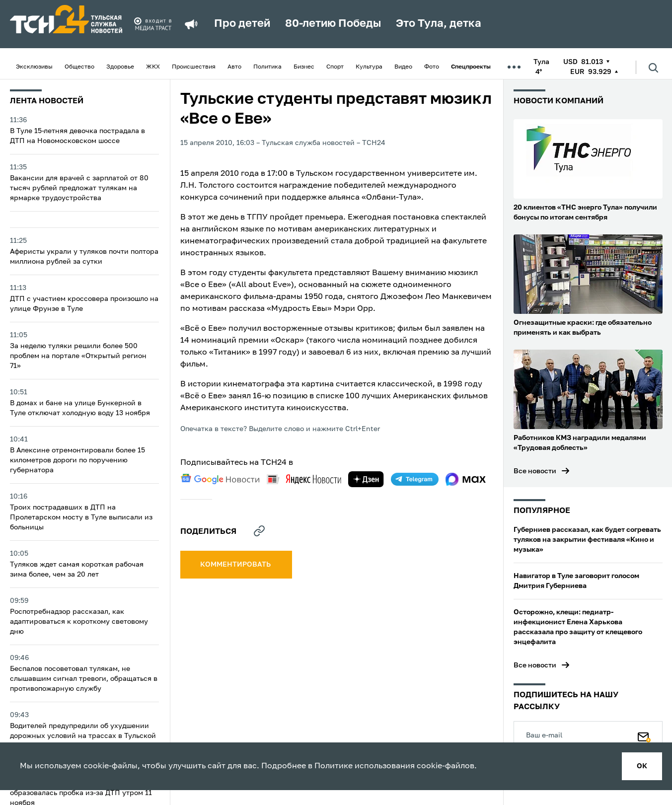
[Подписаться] (644, 735)
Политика (267, 67)
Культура (369, 67)
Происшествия (194, 67)
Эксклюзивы (34, 67)
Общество (79, 67)
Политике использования (365, 766)
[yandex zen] (366, 479)
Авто (234, 67)
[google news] (220, 479)
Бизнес (304, 67)
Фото (432, 67)
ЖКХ (153, 67)
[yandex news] (304, 479)
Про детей (242, 24)
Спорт (335, 67)
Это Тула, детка (439, 24)
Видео (403, 67)
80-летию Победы (333, 24)
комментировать (236, 565)
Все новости (535, 471)
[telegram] (415, 479)
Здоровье (120, 67)
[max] (466, 479)
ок (642, 766)
